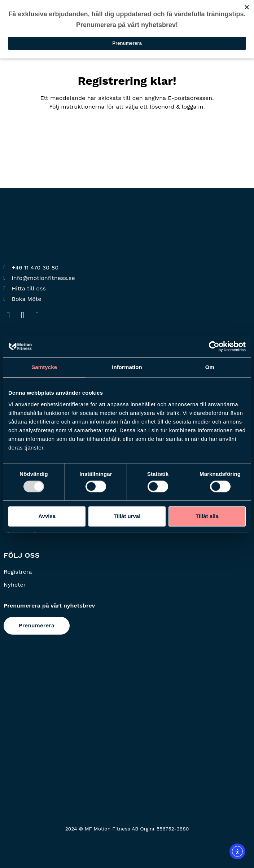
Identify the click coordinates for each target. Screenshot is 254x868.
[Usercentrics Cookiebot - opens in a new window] (214, 346)
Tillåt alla (207, 516)
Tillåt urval (127, 516)
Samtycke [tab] (44, 367)
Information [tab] (127, 367)
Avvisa (47, 516)
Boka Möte (27, 299)
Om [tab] (210, 367)
